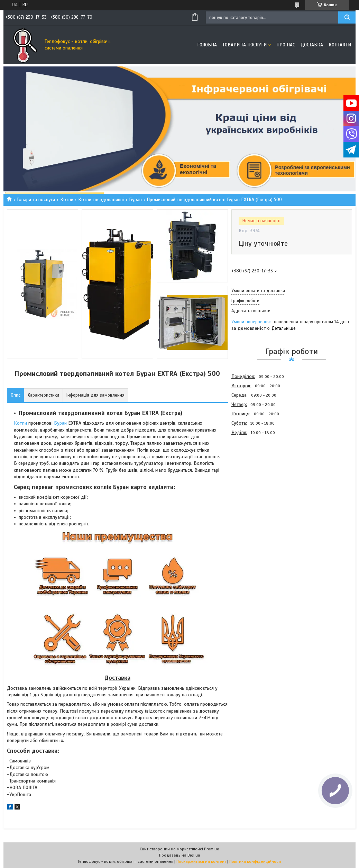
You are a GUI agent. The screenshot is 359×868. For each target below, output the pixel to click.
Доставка (312, 45)
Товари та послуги (245, 45)
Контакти (340, 45)
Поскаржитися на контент (201, 861)
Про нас (286, 45)
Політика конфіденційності (255, 861)
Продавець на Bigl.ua (180, 855)
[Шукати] (347, 17)
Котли (67, 200)
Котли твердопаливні (101, 200)
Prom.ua (212, 849)
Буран (135, 200)
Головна (207, 45)
